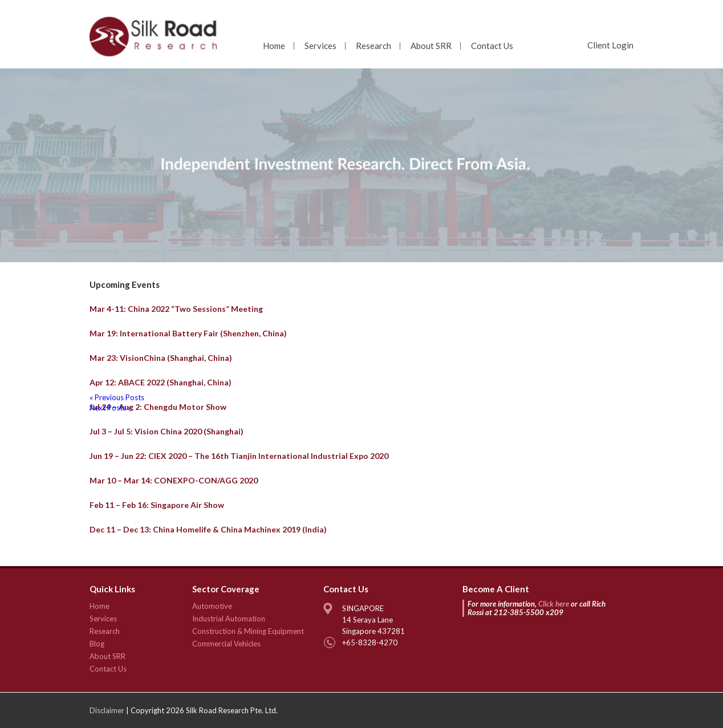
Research (373, 46)
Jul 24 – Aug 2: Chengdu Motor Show (158, 407)
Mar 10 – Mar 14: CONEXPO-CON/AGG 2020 (174, 480)
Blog (97, 644)
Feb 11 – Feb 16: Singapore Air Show (157, 505)
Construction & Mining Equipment (248, 631)
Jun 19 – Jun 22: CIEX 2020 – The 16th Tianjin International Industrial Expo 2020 (239, 456)
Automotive (212, 606)
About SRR (431, 46)
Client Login (610, 45)
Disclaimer (107, 710)
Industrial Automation (229, 619)
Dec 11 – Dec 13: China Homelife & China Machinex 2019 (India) (208, 529)
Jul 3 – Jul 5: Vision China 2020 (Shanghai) (166, 431)
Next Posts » (110, 408)
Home (274, 46)
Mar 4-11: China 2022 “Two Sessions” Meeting (176, 309)
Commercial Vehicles (226, 644)
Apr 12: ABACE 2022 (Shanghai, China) (161, 382)
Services (320, 46)
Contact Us (492, 46)
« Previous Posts (117, 397)
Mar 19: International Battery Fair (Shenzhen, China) (188, 333)
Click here (554, 604)
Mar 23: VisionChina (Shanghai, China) (161, 358)
